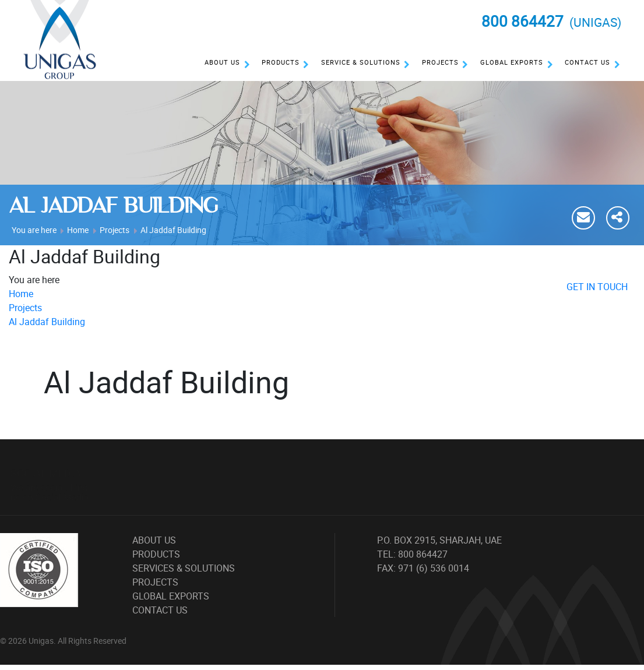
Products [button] (281, 62)
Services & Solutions (184, 568)
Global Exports (512, 62)
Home (78, 230)
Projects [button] (440, 62)
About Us (222, 62)
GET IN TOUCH (597, 287)
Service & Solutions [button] (361, 62)
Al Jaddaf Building (173, 230)
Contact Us (587, 62)
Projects (115, 230)
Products (156, 554)
